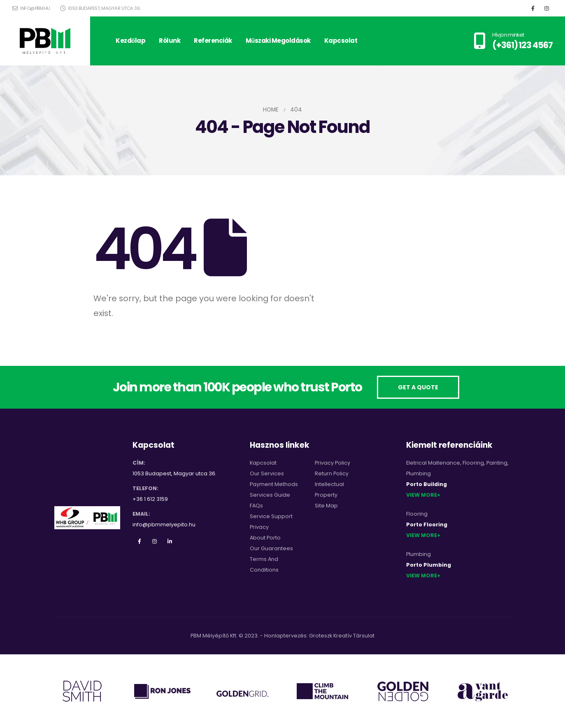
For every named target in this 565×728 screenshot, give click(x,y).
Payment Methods (274, 484)
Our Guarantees (271, 548)
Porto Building (427, 484)
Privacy (259, 527)
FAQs (256, 506)
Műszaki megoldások (278, 41)
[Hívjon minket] (513, 41)
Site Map (326, 506)
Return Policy (332, 473)
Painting (497, 463)
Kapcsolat (341, 41)
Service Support (271, 516)
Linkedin (170, 541)
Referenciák (213, 41)
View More (422, 495)
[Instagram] (546, 8)
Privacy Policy (332, 463)
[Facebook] (533, 8)
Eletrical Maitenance (433, 463)
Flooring (473, 463)
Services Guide (270, 495)
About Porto (265, 538)
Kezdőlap (130, 41)
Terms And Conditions (264, 564)
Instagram (155, 541)
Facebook (140, 541)
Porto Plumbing (429, 565)
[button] (418, 387)
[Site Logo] (45, 41)
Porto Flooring (427, 524)
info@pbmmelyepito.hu (164, 524)
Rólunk (170, 41)
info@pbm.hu (31, 8)
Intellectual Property (329, 490)
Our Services (267, 473)
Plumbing (419, 473)
